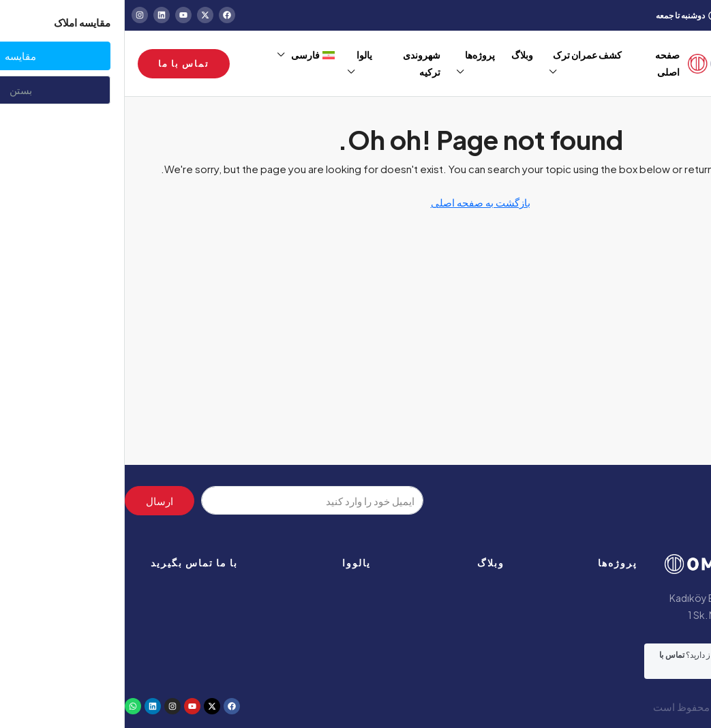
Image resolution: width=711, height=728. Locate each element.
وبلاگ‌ (397, 55)
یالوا (240, 55)
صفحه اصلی (543, 63)
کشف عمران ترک (463, 55)
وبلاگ (366, 562)
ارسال (35, 501)
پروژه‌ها (355, 55)
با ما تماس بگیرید (70, 562)
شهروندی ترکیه (297, 63)
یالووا (232, 562)
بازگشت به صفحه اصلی (356, 202)
